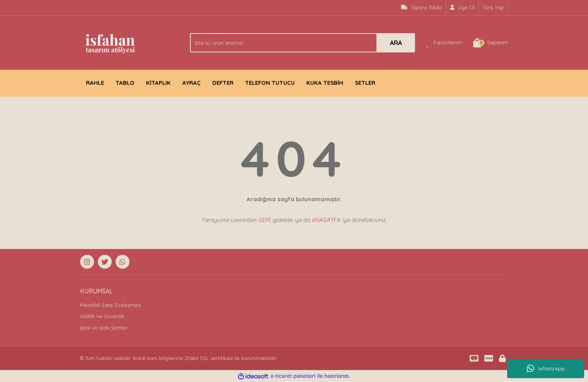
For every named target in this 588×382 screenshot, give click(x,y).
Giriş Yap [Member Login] (493, 7)
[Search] (302, 43)
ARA (396, 43)
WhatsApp (546, 369)
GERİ (265, 220)
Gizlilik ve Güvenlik (102, 316)
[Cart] (491, 43)
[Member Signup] (463, 8)
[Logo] (110, 42)
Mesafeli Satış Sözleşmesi (111, 305)
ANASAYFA (326, 220)
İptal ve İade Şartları (104, 328)
